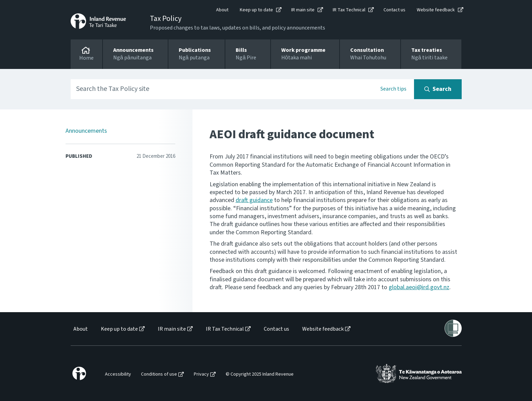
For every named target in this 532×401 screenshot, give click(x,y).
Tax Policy (166, 19)
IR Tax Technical (349, 10)
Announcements (86, 131)
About (222, 10)
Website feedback (436, 10)
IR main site (303, 10)
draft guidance (254, 200)
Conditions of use (159, 374)
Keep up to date (256, 10)
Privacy (201, 374)
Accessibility (118, 374)
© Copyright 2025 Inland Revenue (260, 374)
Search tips (393, 89)
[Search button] (438, 89)
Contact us (394, 10)
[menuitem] (80, 329)
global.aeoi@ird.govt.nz (419, 287)
